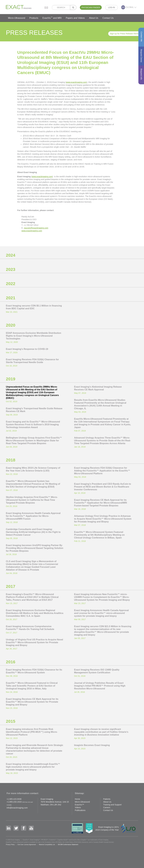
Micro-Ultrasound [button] (17, 18)
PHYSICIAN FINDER (91, 7)
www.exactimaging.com (76, 82)
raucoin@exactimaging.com (36, 228)
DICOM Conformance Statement (68, 845)
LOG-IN (112, 7)
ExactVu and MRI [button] (52, 18)
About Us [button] (94, 18)
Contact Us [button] (108, 18)
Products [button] (34, 18)
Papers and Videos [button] (75, 18)
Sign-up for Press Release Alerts (124, 34)
